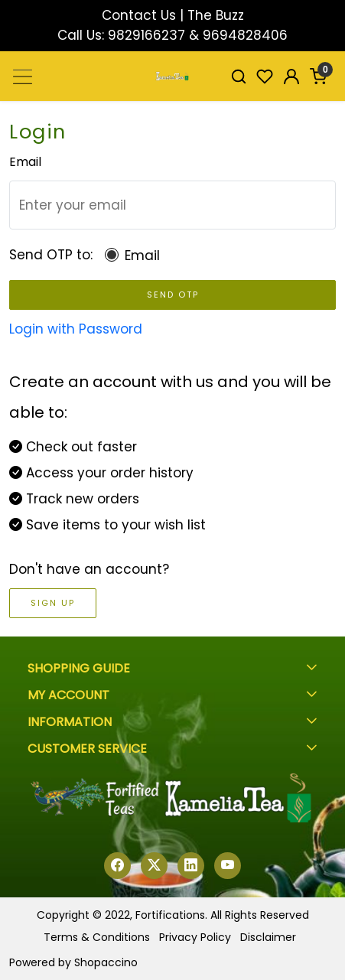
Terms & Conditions (97, 937)
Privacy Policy (195, 937)
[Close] (326, 19)
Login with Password (76, 329)
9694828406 (245, 35)
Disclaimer (268, 937)
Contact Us (139, 15)
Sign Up (53, 603)
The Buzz (216, 15)
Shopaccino (106, 962)
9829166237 (146, 35)
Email (142, 256)
